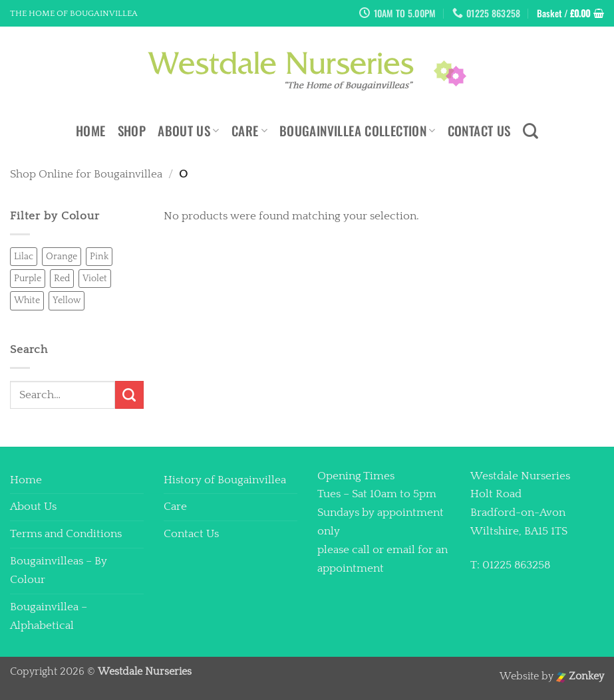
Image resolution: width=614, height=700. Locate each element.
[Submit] (129, 395)
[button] (570, 13)
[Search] (531, 131)
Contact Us (479, 131)
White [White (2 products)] (27, 300)
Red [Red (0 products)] (62, 279)
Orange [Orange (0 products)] (62, 257)
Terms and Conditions (66, 534)
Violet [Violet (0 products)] (95, 279)
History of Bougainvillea (225, 480)
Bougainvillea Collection (358, 131)
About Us (189, 131)
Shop (132, 131)
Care (249, 131)
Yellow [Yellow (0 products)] (67, 300)
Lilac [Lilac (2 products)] (24, 257)
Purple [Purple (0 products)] (28, 279)
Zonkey (580, 676)
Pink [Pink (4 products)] (99, 257)
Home (91, 131)
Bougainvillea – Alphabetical (49, 616)
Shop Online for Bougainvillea (86, 174)
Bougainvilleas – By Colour (59, 570)
